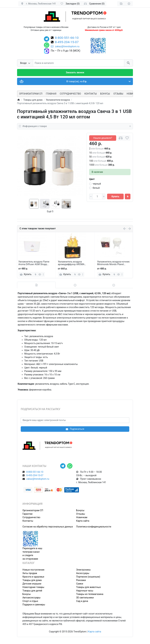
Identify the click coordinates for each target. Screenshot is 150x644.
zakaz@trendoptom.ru (65, 46)
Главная (51, 94)
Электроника (83, 570)
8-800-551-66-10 (67, 38)
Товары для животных (89, 587)
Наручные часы (85, 591)
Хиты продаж (30, 573)
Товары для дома (32, 580)
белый (96, 188)
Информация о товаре (75, 126)
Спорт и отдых (30, 601)
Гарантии (28, 514)
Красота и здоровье (33, 577)
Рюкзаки (81, 580)
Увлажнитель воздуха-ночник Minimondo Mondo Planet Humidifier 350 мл (113, 263)
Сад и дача (82, 601)
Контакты (91, 94)
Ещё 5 (50, 211)
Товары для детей (32, 591)
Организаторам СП (33, 510)
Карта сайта (83, 521)
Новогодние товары (33, 587)
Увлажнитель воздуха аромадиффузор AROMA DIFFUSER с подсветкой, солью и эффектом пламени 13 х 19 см (75, 263)
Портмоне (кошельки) (88, 577)
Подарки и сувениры (34, 605)
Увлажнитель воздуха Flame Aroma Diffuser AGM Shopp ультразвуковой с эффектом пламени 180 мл (34, 263)
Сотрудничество (31, 517)
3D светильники (85, 598)
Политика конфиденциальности (94, 527)
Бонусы (105, 94)
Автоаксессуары (32, 598)
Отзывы (118, 94)
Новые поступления (33, 570)
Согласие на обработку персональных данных (48, 527)
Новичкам (82, 517)
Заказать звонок (75, 72)
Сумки (80, 584)
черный (97, 184)
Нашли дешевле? (103, 138)
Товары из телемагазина (90, 594)
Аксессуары (83, 573)
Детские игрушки (32, 584)
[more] (43, 274)
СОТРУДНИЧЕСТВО (70, 94)
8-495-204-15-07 (67, 42)
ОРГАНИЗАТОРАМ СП (31, 94)
